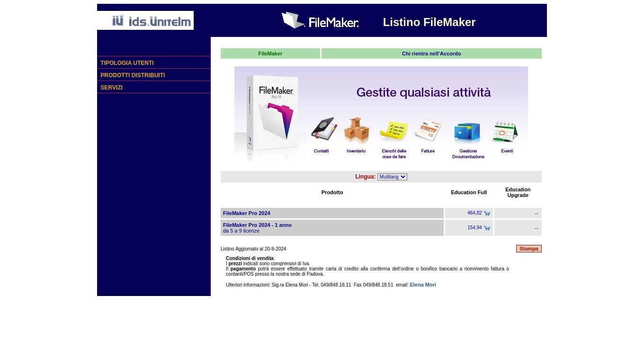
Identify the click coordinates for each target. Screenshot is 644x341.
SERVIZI (111, 88)
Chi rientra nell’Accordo (432, 54)
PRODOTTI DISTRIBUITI (132, 75)
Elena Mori (423, 285)
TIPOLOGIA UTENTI (126, 63)
